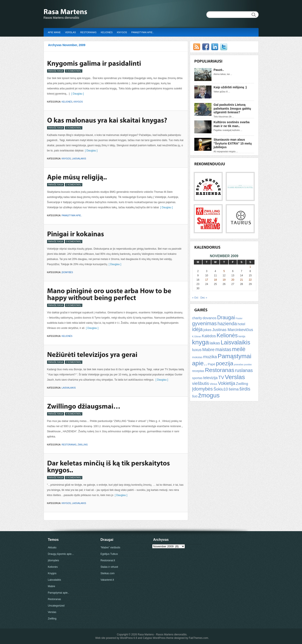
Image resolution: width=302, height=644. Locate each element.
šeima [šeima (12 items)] (234, 389)
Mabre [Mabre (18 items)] (208, 350)
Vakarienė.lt (107, 580)
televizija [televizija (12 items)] (210, 378)
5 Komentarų (74, 71)
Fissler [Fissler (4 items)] (239, 318)
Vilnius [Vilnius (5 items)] (214, 384)
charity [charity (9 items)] (197, 318)
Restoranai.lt (108, 560)
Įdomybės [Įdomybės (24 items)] (202, 389)
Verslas (70, 32)
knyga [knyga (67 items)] (201, 342)
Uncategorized (56, 606)
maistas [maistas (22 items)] (223, 349)
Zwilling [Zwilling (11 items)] (242, 384)
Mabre (52, 586)
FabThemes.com (198, 638)
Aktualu (52, 548)
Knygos (122, 32)
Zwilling (83, 445)
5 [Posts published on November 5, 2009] (224, 271)
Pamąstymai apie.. (143, 32)
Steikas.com (108, 573)
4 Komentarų (74, 414)
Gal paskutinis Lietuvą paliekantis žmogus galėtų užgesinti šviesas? (232, 108)
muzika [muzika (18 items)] (210, 357)
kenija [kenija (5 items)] (242, 336)
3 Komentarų (74, 128)
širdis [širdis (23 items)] (245, 389)
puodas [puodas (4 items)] (248, 364)
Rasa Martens (146, 635)
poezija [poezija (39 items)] (225, 363)
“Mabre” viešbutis (110, 548)
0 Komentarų (74, 242)
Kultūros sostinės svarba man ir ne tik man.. (232, 124)
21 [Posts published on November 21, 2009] (241, 280)
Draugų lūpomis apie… (61, 554)
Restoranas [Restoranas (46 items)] (220, 370)
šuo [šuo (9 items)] (195, 396)
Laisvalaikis (79, 159)
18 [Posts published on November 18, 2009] (215, 280)
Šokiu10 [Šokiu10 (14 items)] (221, 389)
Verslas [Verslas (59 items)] (235, 377)
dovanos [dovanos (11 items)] (210, 318)
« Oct (195, 298)
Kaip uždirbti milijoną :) (230, 87)
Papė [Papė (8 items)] (212, 364)
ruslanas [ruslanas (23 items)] (244, 370)
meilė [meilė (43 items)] (239, 349)
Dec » (204, 298)
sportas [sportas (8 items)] (197, 378)
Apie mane (54, 32)
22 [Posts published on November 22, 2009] (250, 280)
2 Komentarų (74, 185)
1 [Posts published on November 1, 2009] (250, 267)
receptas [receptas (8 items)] (198, 371)
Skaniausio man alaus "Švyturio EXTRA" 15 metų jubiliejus (233, 143)
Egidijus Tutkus (109, 554)
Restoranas (88, 32)
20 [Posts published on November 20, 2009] (233, 280)
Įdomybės (67, 272)
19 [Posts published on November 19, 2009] (224, 280)
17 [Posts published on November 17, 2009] (207, 280)
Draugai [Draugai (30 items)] (226, 317)
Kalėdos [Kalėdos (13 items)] (209, 336)
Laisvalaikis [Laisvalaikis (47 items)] (235, 342)
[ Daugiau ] (77, 94)
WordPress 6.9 (129, 638)
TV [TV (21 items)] (221, 377)
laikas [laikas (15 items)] (215, 343)
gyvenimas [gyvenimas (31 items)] (205, 323)
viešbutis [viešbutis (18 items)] (201, 383)
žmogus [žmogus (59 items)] (209, 395)
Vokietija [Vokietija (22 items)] (227, 383)
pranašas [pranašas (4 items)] (239, 364)
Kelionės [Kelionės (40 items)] (227, 335)
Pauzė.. (219, 70)
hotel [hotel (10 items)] (241, 324)
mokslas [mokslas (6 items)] (197, 357)
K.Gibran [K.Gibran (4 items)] (197, 336)
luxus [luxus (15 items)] (197, 350)
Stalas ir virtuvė (109, 567)
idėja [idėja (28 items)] (197, 329)
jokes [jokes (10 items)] (207, 330)
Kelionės (107, 32)
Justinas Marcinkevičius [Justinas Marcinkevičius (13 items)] (233, 330)
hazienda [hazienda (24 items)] (227, 324)
